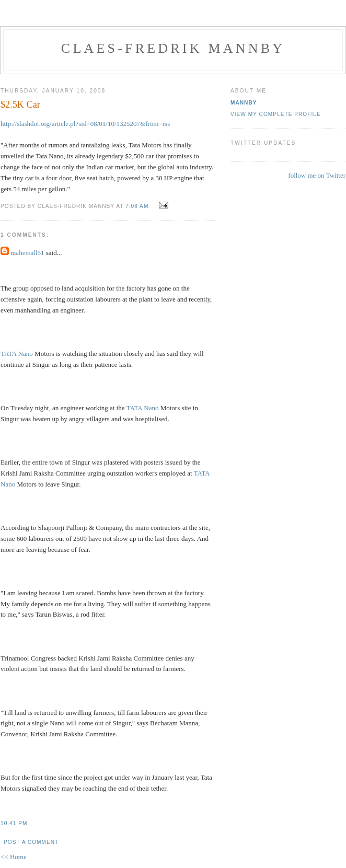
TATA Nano (17, 354)
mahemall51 (27, 253)
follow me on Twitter (317, 175)
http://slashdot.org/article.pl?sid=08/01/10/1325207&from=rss (85, 124)
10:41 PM (14, 823)
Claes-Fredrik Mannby (173, 48)
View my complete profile (276, 114)
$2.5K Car (20, 105)
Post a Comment (31, 842)
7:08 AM (137, 206)
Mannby (244, 103)
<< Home (14, 857)
